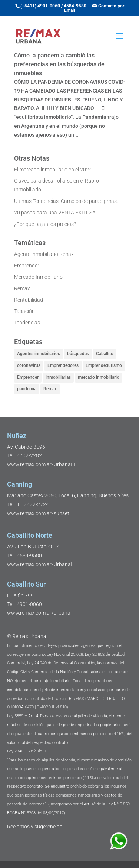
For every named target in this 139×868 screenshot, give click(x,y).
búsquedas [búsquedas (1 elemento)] (78, 354)
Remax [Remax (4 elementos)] (50, 389)
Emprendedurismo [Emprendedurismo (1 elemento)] (104, 365)
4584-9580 (75, 6)
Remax (22, 288)
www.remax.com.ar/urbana (39, 613)
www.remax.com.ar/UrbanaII (40, 564)
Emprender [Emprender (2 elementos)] (28, 377)
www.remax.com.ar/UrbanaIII (41, 464)
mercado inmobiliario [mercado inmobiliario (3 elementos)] (99, 377)
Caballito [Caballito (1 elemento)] (105, 354)
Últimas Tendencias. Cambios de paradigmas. (66, 201)
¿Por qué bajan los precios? (45, 224)
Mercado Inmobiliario (38, 277)
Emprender (27, 266)
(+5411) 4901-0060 (40, 6)
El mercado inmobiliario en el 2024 (53, 170)
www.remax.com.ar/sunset (38, 513)
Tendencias (27, 323)
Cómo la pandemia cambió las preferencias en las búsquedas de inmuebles (59, 64)
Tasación (24, 311)
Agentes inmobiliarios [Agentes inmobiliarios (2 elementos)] (39, 354)
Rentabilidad (29, 300)
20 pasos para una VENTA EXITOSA (55, 213)
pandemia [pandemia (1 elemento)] (27, 389)
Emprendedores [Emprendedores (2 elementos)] (63, 365)
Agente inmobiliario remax (44, 254)
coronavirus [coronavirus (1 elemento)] (29, 365)
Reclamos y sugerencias (35, 827)
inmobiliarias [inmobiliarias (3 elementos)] (58, 377)
